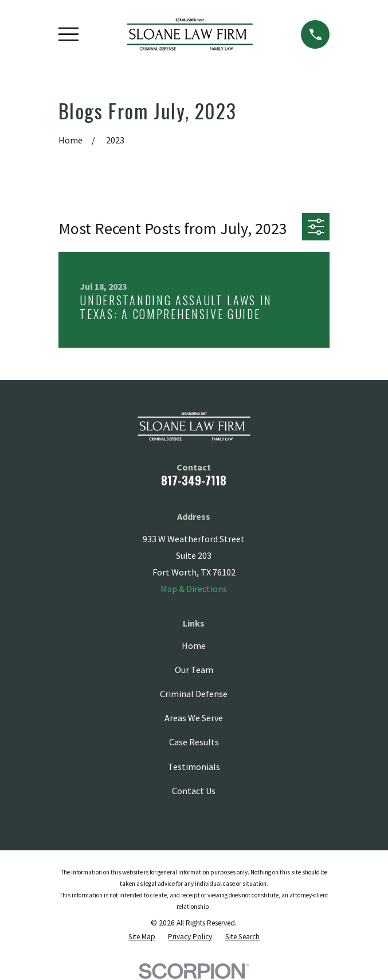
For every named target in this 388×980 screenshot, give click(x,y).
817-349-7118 (194, 480)
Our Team (194, 670)
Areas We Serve (194, 718)
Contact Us (194, 791)
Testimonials (194, 767)
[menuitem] (142, 937)
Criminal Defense (194, 694)
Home (194, 645)
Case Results (194, 742)
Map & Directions (194, 589)
